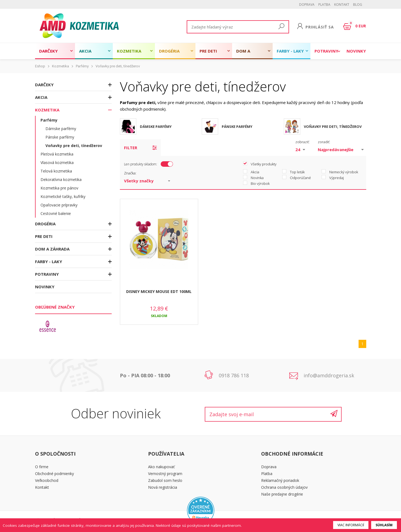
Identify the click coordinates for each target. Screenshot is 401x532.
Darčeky (48, 51)
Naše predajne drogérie (282, 494)
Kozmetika (129, 51)
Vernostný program (165, 474)
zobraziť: (302, 142)
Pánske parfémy (60, 137)
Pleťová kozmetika (57, 154)
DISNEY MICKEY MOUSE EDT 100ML (159, 291)
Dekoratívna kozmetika (61, 179)
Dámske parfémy (61, 129)
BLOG (358, 5)
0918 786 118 (234, 375)
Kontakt (342, 5)
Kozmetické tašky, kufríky (63, 196)
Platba (324, 5)
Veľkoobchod (47, 480)
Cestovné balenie (56, 213)
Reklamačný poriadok (280, 480)
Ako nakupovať (161, 467)
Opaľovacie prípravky (59, 205)
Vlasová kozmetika (57, 163)
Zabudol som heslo (165, 480)
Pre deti (208, 51)
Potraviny (326, 51)
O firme (42, 467)
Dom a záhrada (246, 54)
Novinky (356, 51)
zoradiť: (324, 142)
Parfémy (82, 66)
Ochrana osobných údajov (284, 487)
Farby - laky (290, 51)
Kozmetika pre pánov (59, 188)
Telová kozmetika (56, 171)
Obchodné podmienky (54, 474)
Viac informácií (351, 525)
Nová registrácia (163, 487)
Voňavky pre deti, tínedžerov (118, 66)
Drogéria (169, 51)
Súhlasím (384, 525)
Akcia (85, 51)
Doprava (307, 5)
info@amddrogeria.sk (329, 375)
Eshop (40, 66)
